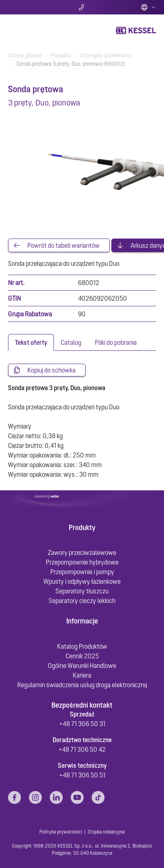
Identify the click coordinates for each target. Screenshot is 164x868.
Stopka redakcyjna (106, 832)
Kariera (82, 675)
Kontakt (82, 7)
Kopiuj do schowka (51, 370)
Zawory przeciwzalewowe (82, 552)
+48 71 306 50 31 (82, 724)
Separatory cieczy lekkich (82, 601)
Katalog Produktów (82, 646)
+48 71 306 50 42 (82, 749)
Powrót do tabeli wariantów (64, 245)
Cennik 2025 (82, 656)
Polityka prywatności (61, 832)
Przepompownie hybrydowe (82, 562)
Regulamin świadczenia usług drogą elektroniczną (82, 685)
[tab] (31, 342)
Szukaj (32, 7)
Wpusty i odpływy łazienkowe (82, 581)
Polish (148, 7)
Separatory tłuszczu (82, 591)
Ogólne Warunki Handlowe (82, 666)
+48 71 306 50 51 (82, 775)
